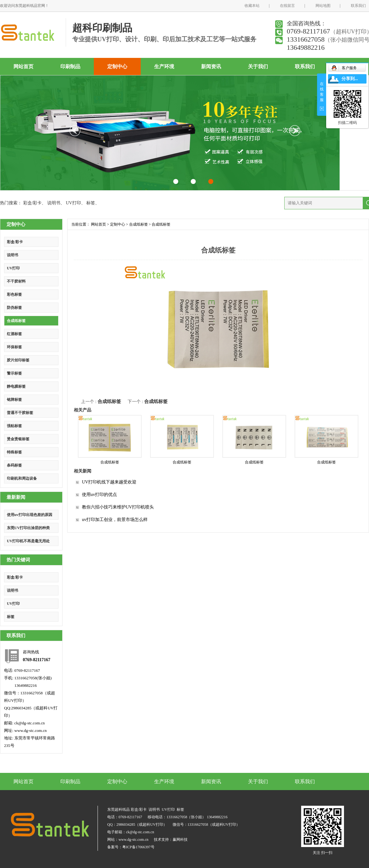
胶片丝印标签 (18, 360)
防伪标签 (14, 308)
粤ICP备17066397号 (138, 847)
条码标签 (14, 465)
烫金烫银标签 (18, 439)
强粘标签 (14, 426)
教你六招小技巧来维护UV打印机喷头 (118, 507)
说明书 (54, 203)
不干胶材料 (16, 281)
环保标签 (14, 347)
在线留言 (287, 6)
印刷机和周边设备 (22, 478)
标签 (91, 203)
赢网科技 (180, 840)
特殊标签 (14, 452)
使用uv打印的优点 (99, 495)
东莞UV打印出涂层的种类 (28, 528)
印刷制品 (70, 66)
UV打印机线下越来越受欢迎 (109, 482)
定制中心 (117, 66)
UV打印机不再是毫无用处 (28, 541)
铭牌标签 (14, 400)
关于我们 (258, 66)
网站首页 (23, 66)
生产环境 (164, 66)
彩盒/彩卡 (33, 203)
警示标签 (14, 373)
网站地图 (323, 6)
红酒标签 (14, 334)
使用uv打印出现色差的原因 (30, 515)
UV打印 (73, 203)
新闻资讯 (211, 66)
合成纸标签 (16, 321)
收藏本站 (252, 6)
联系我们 (358, 6)
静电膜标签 (16, 386)
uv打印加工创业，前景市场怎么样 (115, 520)
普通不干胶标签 (20, 413)
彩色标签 (14, 294)
